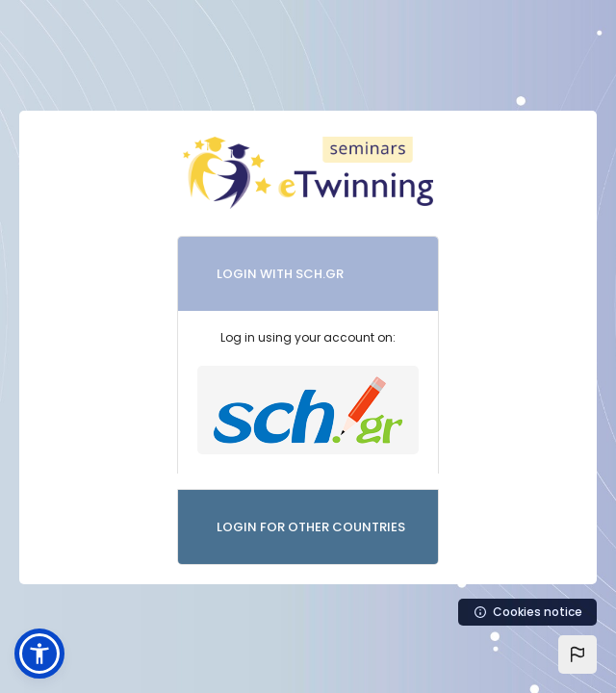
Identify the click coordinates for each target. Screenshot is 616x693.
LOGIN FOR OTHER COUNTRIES (311, 527)
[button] (577, 654)
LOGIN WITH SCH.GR (280, 274)
